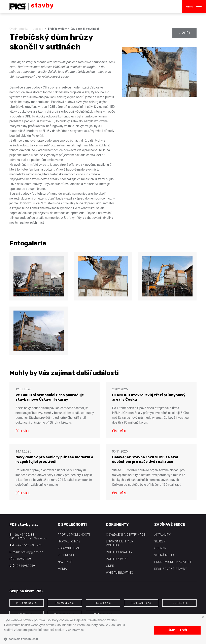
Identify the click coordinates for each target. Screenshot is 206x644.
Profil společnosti (74, 535)
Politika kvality (119, 552)
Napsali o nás (69, 541)
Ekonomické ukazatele (173, 562)
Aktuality (163, 535)
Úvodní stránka (19, 29)
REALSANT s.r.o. (141, 603)
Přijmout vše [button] (177, 630)
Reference (66, 555)
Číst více (23, 431)
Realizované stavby (171, 569)
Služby (160, 541)
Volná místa (164, 555)
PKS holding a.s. (27, 603)
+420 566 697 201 (29, 545)
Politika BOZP (117, 559)
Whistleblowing (120, 573)
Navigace (65, 562)
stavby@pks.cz (32, 552)
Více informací (76, 630)
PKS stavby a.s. (65, 603)
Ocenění (161, 548)
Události (38, 29)
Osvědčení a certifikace (126, 535)
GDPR (110, 566)
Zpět (184, 33)
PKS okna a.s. (103, 603)
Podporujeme (69, 548)
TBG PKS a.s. (180, 603)
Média (62, 569)
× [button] (202, 617)
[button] (68, 639)
